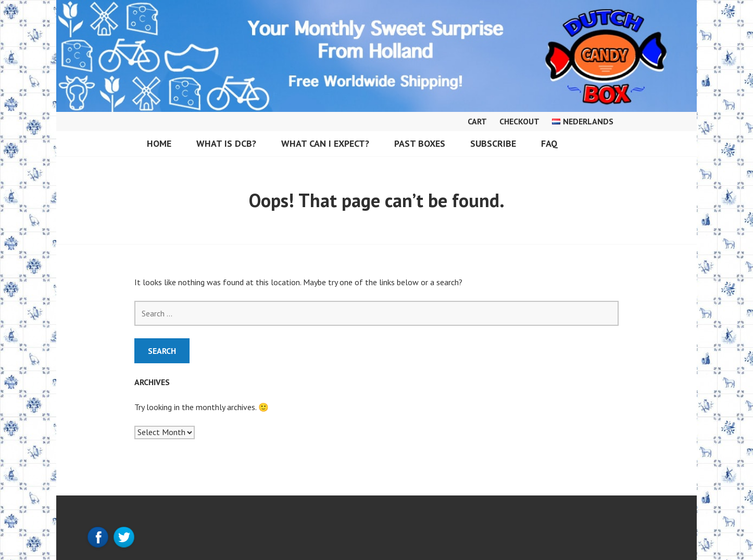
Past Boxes (420, 143)
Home (159, 143)
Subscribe (493, 143)
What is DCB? (226, 143)
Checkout (519, 121)
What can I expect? (325, 143)
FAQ (549, 143)
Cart (477, 121)
